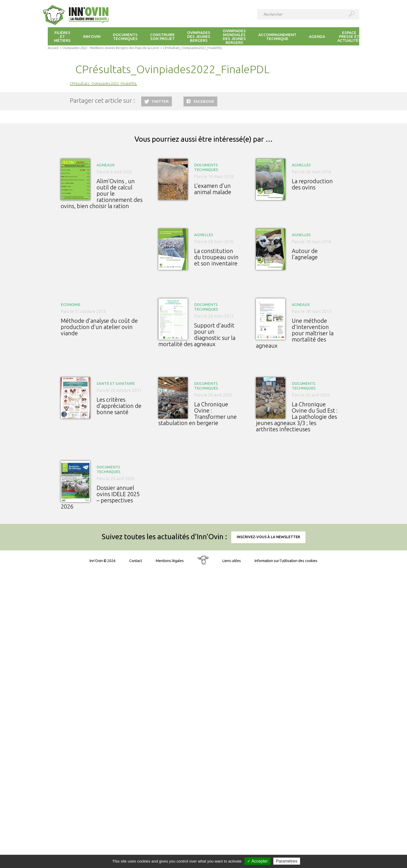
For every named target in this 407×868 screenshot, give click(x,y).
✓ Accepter (257, 861)
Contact (136, 561)
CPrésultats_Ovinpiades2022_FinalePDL (103, 83)
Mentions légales (170, 561)
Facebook (204, 101)
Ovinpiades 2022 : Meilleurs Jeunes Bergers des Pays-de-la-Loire (111, 48)
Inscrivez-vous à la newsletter (268, 537)
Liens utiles (232, 561)
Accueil (53, 48)
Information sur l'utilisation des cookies (286, 561)
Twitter (160, 101)
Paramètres (287, 861)
